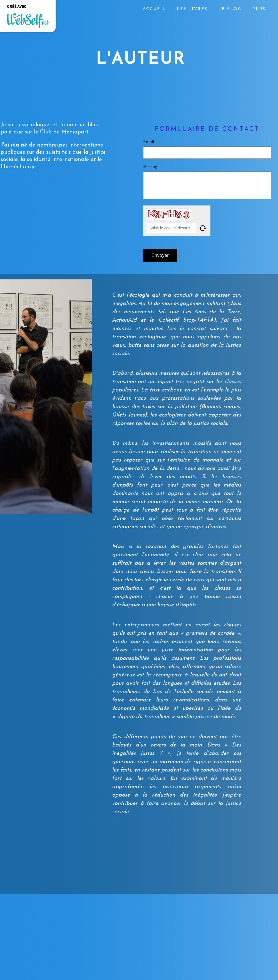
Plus (259, 9)
